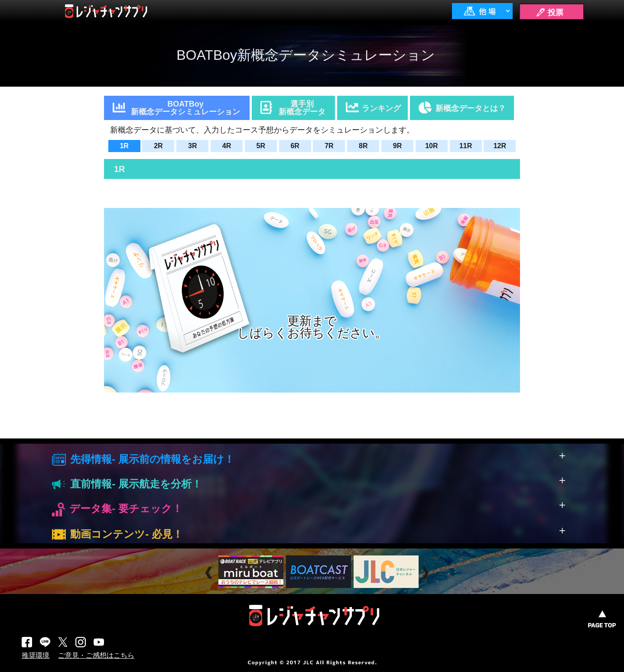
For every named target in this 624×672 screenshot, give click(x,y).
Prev (210, 573)
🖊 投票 (549, 13)
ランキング (381, 108)
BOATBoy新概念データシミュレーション (185, 108)
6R (295, 146)
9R (397, 146)
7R (329, 146)
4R (227, 146)
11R (466, 146)
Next (426, 573)
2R (158, 146)
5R (261, 146)
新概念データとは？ (471, 108)
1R (124, 146)
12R (500, 146)
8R (363, 146)
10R (431, 146)
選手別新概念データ (302, 108)
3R (192, 146)
